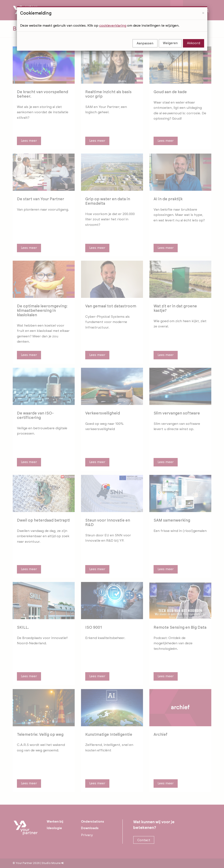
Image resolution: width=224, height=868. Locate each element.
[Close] (203, 3)
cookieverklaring (113, 15)
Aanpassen (145, 33)
